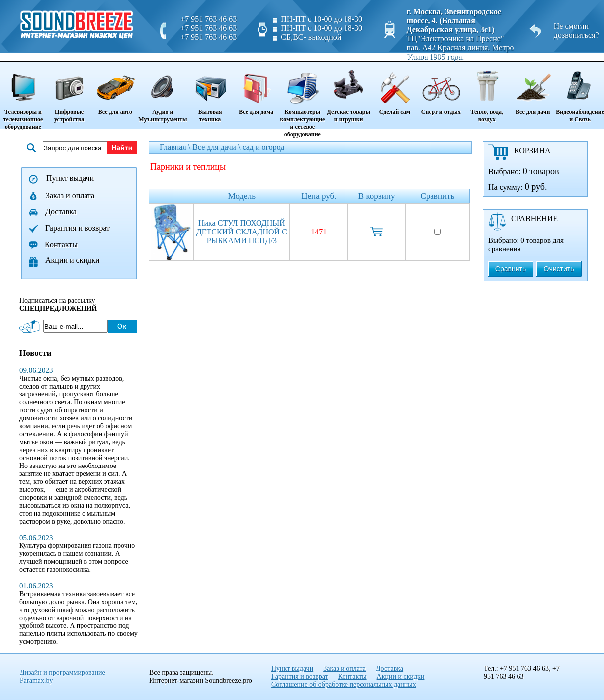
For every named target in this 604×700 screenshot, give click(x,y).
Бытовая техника (210, 93)
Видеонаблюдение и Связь (580, 93)
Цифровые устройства (69, 93)
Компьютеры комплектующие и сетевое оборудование (302, 100)
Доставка (61, 211)
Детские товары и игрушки (348, 93)
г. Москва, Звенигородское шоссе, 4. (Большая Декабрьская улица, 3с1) (454, 21)
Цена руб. (319, 196)
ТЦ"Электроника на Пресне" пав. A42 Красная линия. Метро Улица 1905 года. (460, 47)
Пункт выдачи (70, 178)
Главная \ (176, 147)
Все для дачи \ (217, 147)
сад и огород (263, 147)
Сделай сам (394, 89)
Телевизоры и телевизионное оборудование (23, 96)
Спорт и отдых (441, 89)
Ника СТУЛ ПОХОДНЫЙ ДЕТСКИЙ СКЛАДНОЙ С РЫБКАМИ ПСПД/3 (242, 232)
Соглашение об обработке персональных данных (344, 684)
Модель (242, 196)
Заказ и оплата (70, 195)
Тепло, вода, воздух (487, 93)
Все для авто (115, 89)
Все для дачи (533, 89)
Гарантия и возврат (78, 228)
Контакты (61, 245)
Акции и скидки (73, 260)
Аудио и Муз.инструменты (163, 93)
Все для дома (256, 89)
